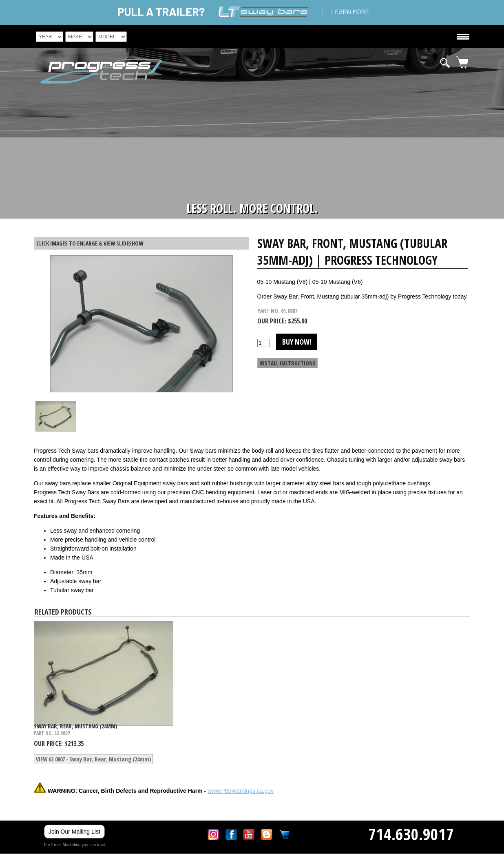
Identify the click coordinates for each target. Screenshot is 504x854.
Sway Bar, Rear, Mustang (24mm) (75, 726)
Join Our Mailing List (74, 832)
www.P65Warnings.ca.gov (241, 791)
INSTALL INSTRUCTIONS (287, 363)
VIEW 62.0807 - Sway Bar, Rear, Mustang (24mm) (93, 759)
